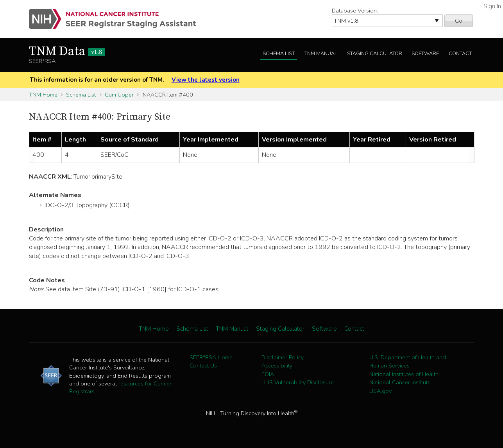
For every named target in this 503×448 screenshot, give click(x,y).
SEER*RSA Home (211, 357)
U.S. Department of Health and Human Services (408, 362)
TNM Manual (321, 54)
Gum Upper (119, 95)
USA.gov (380, 391)
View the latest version (206, 80)
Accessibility (277, 366)
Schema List (279, 54)
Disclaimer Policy (283, 357)
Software (425, 54)
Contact (460, 54)
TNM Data (67, 52)
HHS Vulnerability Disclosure (298, 382)
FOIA (268, 374)
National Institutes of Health (404, 374)
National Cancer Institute (400, 382)
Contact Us (203, 366)
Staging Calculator (375, 54)
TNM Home (43, 95)
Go (459, 21)
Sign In (492, 6)
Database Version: (355, 11)
